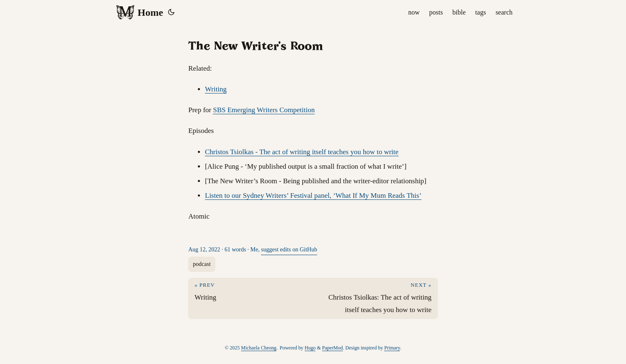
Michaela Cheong (259, 348)
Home (139, 12)
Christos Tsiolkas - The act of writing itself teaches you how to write (302, 152)
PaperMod (333, 348)
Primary (392, 348)
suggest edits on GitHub (289, 250)
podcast (202, 264)
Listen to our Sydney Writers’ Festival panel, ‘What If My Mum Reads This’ (313, 196)
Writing (216, 89)
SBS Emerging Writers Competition (264, 110)
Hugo (310, 348)
